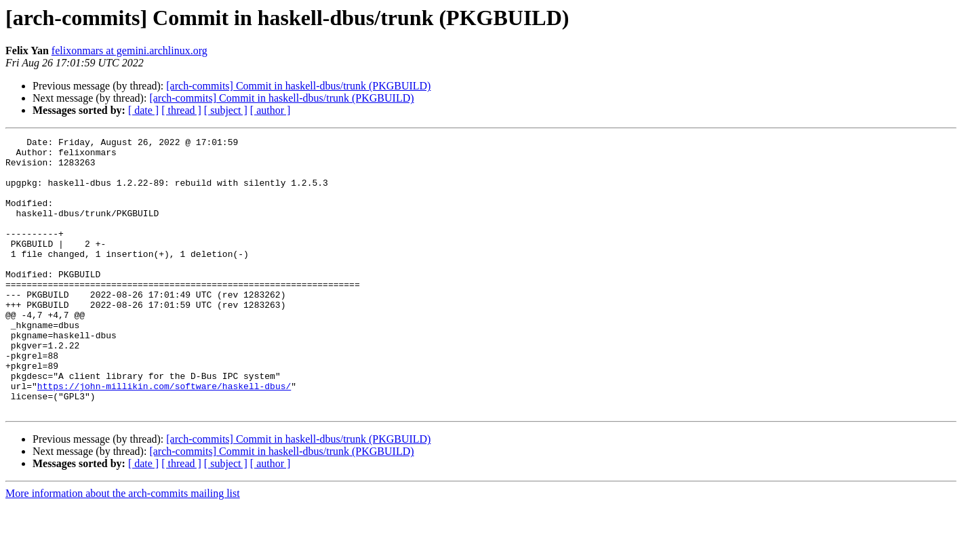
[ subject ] (226, 110)
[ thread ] (181, 110)
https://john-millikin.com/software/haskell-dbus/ (164, 437)
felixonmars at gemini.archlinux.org (129, 51)
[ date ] (143, 110)
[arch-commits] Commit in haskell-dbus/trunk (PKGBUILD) (298, 86)
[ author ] (270, 110)
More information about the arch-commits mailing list (123, 548)
